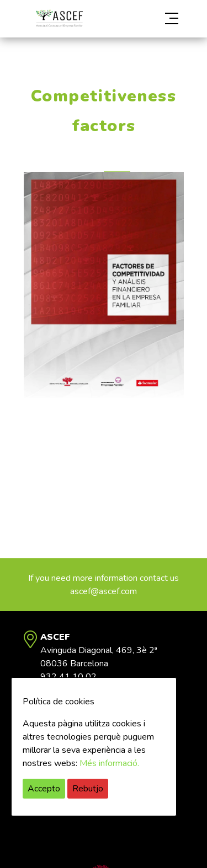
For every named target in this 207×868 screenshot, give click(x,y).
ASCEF (60, 18)
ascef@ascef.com (104, 591)
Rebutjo (88, 789)
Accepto (44, 789)
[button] (160, 19)
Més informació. (109, 763)
